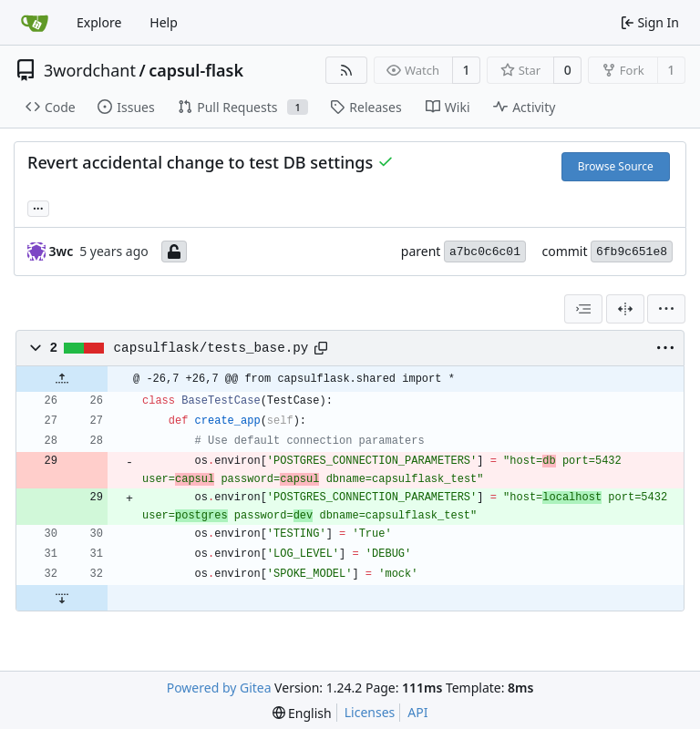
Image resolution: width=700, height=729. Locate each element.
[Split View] (625, 309)
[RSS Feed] (346, 70)
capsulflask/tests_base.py (211, 348)
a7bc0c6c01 (485, 252)
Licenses (370, 712)
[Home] (35, 23)
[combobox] (583, 309)
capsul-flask (196, 70)
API (417, 712)
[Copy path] (321, 348)
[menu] (666, 309)
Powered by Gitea (219, 688)
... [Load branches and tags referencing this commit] (38, 207)
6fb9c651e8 (632, 252)
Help (164, 22)
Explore (99, 22)
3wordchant (90, 70)
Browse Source (616, 166)
